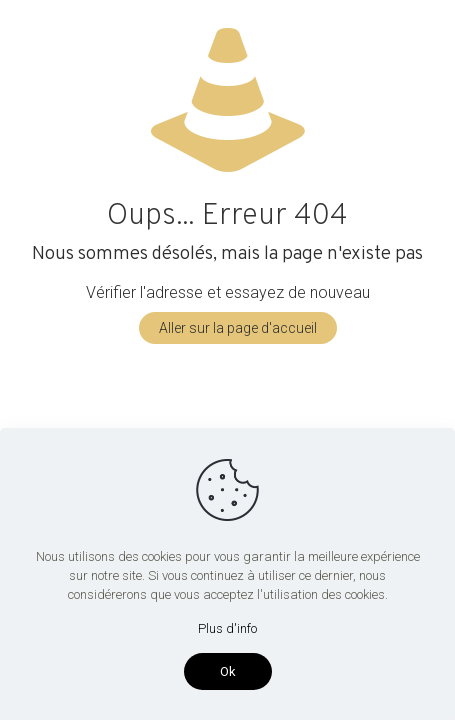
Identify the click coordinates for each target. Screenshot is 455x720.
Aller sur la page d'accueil (238, 328)
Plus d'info (227, 628)
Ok (228, 671)
